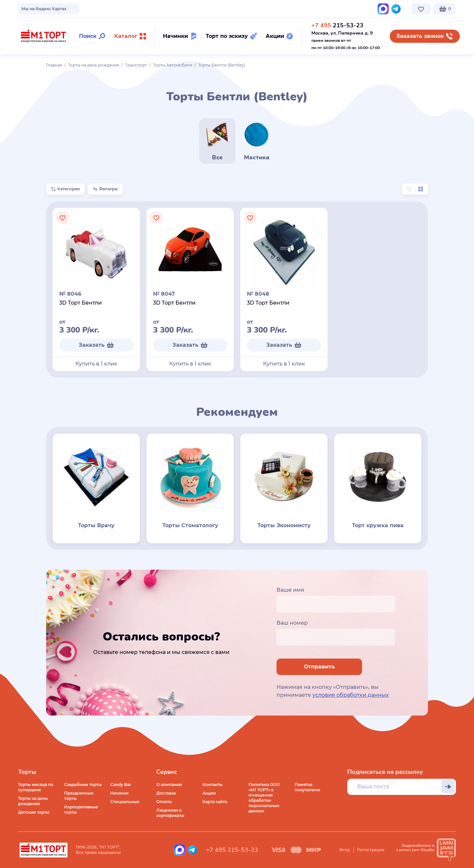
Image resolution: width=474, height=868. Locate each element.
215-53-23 (337, 25)
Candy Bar (121, 785)
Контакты (175, 9)
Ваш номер (292, 623)
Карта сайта (215, 802)
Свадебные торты (83, 785)
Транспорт (136, 65)
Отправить (319, 667)
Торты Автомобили (173, 65)
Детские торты (34, 812)
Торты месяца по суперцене (36, 787)
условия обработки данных (351, 695)
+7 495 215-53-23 (232, 850)
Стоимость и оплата (135, 9)
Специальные (125, 802)
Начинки (119, 793)
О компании (31, 9)
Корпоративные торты (81, 810)
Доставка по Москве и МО (79, 9)
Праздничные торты (79, 796)
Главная (54, 65)
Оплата (164, 802)
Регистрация (371, 850)
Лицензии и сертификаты (170, 813)
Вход (345, 850)
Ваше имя (290, 590)
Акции (209, 793)
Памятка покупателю (307, 787)
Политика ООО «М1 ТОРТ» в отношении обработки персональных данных (264, 798)
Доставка (166, 793)
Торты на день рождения (94, 65)
